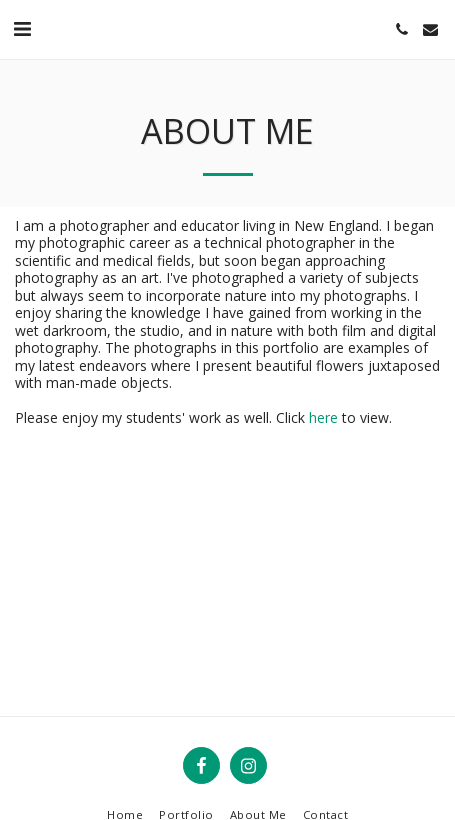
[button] (22, 28)
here (323, 417)
